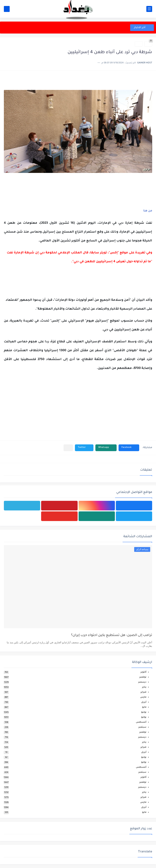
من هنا (147, 211)
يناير (144, 687)
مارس (143, 697)
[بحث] (7, 9)
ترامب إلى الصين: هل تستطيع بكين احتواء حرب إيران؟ (112, 635)
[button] (129, 448)
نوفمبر (143, 677)
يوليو (144, 717)
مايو (144, 707)
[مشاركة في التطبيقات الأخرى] (68, 448)
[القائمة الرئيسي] (149, 9)
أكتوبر (143, 672)
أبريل (144, 702)
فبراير (143, 692)
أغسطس (141, 722)
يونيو (144, 712)
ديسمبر (142, 682)
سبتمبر (142, 727)
